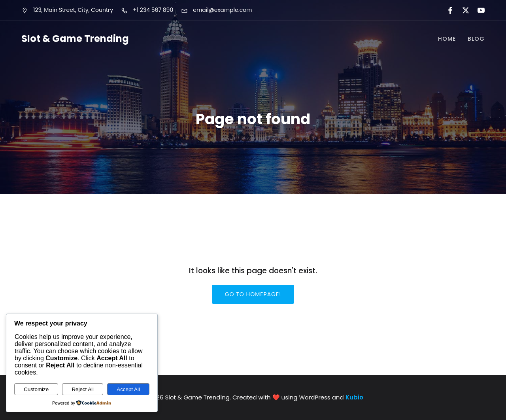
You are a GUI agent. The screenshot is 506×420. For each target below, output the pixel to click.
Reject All (83, 389)
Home (447, 39)
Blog (476, 39)
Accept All (128, 389)
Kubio (354, 397)
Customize (36, 389)
